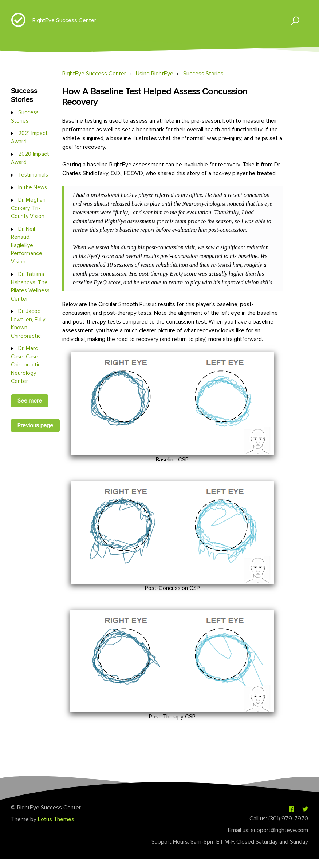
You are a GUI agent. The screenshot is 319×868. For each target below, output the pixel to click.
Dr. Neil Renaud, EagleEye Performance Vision (27, 245)
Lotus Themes (56, 819)
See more (30, 401)
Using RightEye (155, 74)
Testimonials (33, 175)
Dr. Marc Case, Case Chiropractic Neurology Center (26, 365)
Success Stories (203, 74)
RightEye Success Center (64, 20)
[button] (292, 20)
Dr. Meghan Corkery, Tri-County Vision (28, 208)
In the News (33, 187)
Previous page (35, 425)
